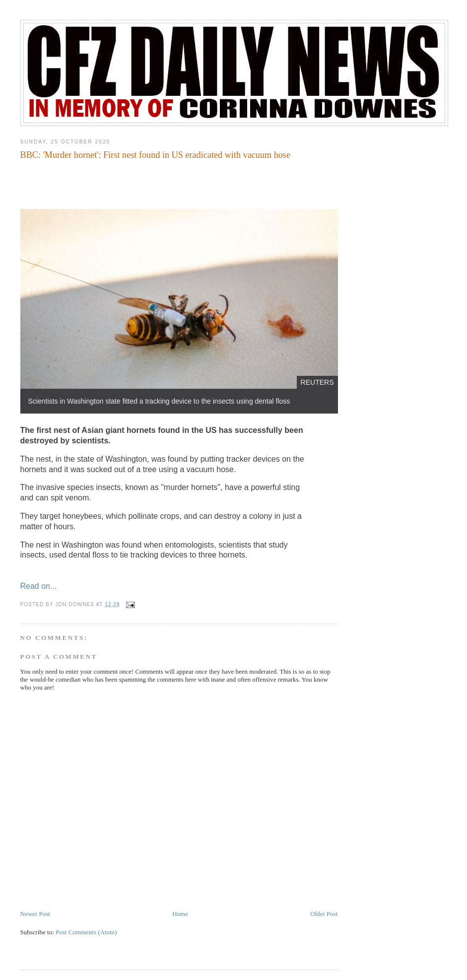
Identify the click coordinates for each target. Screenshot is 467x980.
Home (180, 914)
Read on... (39, 586)
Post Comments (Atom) (86, 932)
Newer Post (35, 914)
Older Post (324, 914)
